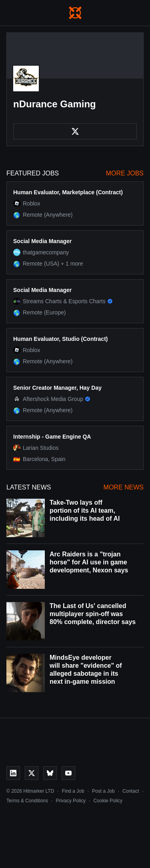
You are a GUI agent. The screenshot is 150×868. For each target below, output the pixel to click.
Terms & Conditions (27, 801)
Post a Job (103, 791)
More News (124, 487)
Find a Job (73, 791)
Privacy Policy (71, 801)
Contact (131, 791)
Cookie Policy (108, 801)
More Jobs (125, 173)
